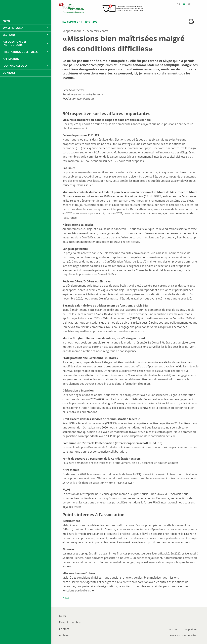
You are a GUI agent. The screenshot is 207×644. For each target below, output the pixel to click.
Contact (64, 629)
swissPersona (72, 22)
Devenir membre (70, 622)
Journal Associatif (17, 66)
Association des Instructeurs (15, 43)
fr (184, 4)
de (178, 4)
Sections (9, 35)
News (66, 597)
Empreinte (191, 629)
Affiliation (11, 59)
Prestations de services (20, 52)
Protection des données (183, 635)
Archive (64, 635)
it (189, 4)
